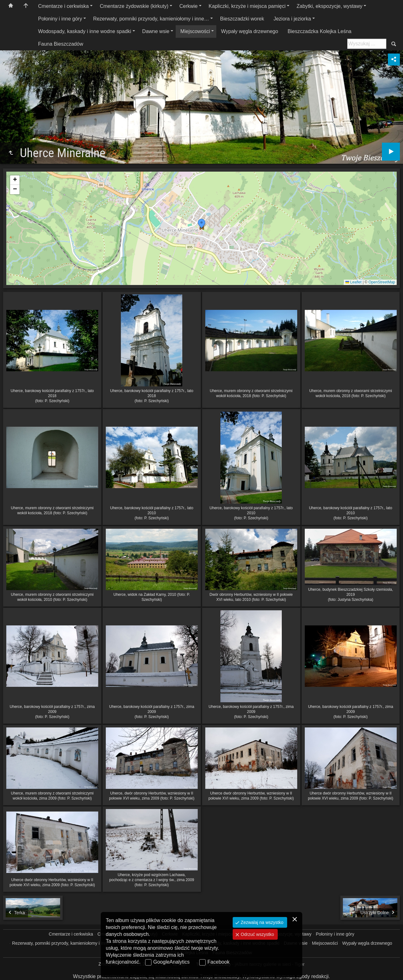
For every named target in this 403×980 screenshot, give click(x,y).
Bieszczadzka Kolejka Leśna (319, 31)
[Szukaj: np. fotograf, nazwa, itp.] (367, 44)
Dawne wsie (156, 31)
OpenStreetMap (382, 282)
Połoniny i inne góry (60, 19)
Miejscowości (195, 31)
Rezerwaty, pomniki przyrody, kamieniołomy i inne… (151, 19)
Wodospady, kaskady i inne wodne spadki (85, 31)
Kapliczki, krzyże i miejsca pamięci (247, 6)
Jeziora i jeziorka (292, 19)
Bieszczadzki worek (242, 19)
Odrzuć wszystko (257, 934)
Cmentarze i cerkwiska (63, 6)
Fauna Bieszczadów (61, 44)
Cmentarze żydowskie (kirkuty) (134, 6)
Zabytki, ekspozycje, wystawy (329, 6)
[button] (201, 224)
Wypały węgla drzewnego (250, 31)
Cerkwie (189, 6)
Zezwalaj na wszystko (261, 922)
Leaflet (353, 282)
